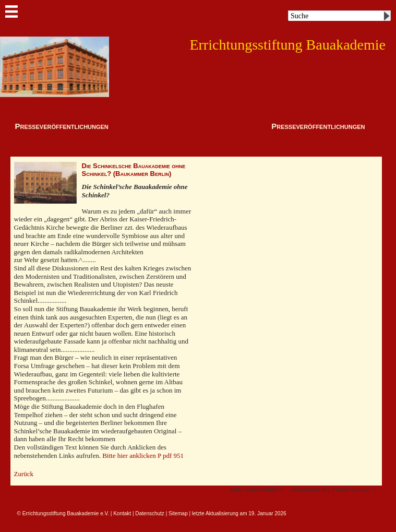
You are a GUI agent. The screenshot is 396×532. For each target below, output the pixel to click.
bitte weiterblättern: (258, 489)
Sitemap (178, 513)
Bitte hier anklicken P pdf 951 (143, 456)
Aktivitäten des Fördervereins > (333, 489)
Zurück (24, 474)
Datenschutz (150, 513)
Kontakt (122, 513)
